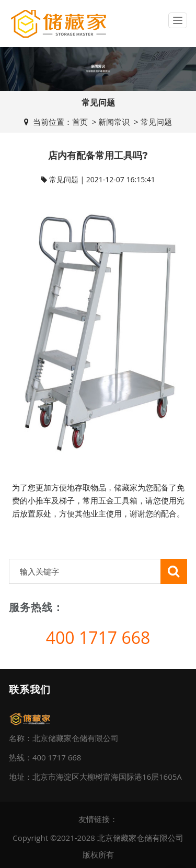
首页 (80, 122)
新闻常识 (114, 122)
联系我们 (30, 690)
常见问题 (156, 122)
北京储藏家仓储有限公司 (140, 838)
